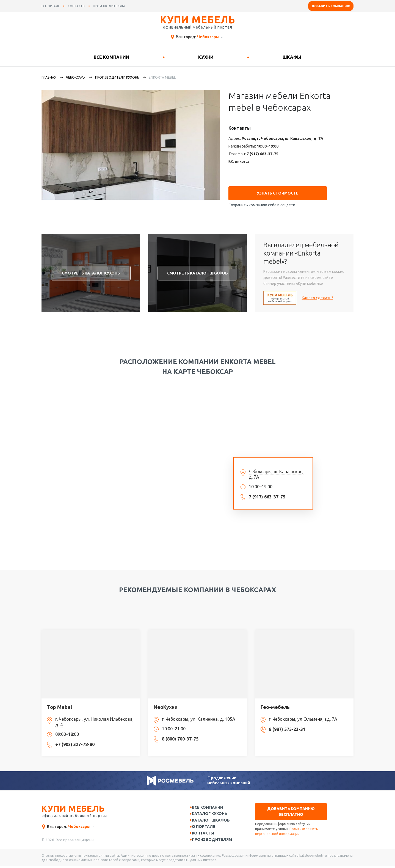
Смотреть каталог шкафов (197, 271)
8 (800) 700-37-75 (180, 737)
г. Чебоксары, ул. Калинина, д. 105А (199, 717)
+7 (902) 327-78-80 (75, 742)
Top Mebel (60, 705)
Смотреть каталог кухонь (91, 271)
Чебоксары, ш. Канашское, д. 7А (276, 472)
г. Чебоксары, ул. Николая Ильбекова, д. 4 (94, 720)
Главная (49, 77)
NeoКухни (166, 705)
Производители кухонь (117, 77)
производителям (109, 6)
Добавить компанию (331, 6)
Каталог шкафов (214, 819)
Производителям (215, 841)
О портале (206, 827)
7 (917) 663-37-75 (263, 154)
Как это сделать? (317, 296)
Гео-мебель (275, 705)
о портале (51, 6)
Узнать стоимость (278, 191)
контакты (76, 6)
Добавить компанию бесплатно (291, 809)
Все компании (111, 57)
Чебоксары (76, 77)
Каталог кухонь (212, 812)
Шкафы (292, 57)
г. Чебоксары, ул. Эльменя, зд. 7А (303, 717)
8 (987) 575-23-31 (287, 727)
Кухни (206, 57)
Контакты (206, 834)
